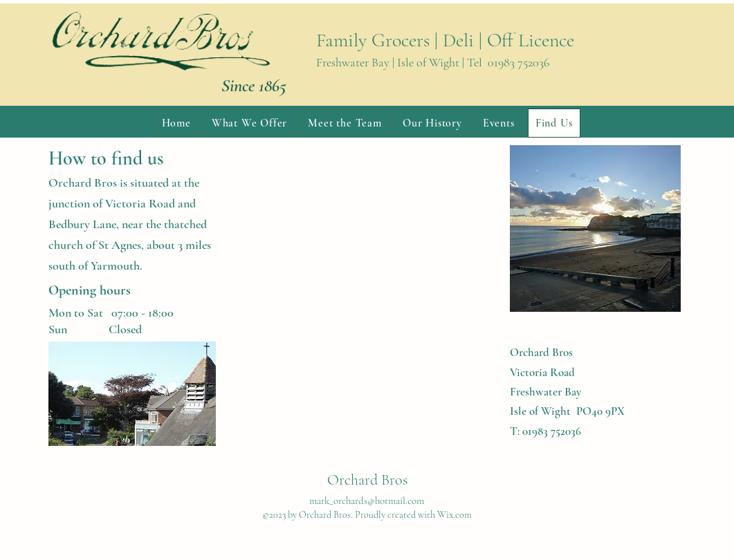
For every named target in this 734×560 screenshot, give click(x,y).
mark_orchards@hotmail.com (367, 501)
